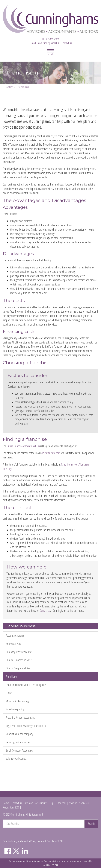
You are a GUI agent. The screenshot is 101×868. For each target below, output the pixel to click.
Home (6, 803)
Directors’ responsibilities (18, 668)
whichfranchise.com (51, 453)
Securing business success (18, 742)
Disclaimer (61, 803)
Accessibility (41, 803)
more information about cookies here (64, 861)
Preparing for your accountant (20, 717)
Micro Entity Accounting (17, 701)
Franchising (11, 677)
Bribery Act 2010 (13, 644)
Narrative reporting (15, 709)
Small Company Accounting (19, 750)
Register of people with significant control (26, 726)
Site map (28, 803)
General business (23, 87)
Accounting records (15, 636)
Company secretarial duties (19, 652)
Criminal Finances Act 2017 (19, 660)
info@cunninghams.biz (48, 43)
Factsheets (9, 87)
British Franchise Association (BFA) (23, 446)
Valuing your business (16, 758)
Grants (9, 693)
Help (51, 803)
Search (91, 824)
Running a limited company (19, 734)
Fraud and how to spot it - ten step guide (26, 685)
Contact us (67, 43)
